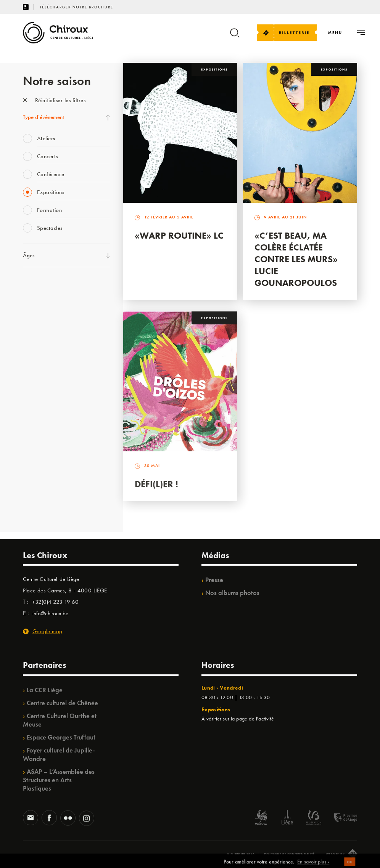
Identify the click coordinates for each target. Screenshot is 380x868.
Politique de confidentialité (289, 854)
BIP (27, 380)
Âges (29, 255)
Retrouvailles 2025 (45, 505)
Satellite (32, 364)
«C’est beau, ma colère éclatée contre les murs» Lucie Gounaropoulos (296, 259)
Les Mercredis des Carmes (52, 318)
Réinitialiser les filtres (54, 100)
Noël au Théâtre (41, 474)
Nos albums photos (232, 593)
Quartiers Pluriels (42, 427)
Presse (214, 580)
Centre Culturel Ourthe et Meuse (60, 720)
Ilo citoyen (35, 443)
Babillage (34, 349)
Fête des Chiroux (42, 286)
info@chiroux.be (50, 613)
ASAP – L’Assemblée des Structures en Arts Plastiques (59, 780)
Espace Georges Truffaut (61, 737)
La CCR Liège (45, 690)
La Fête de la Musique (48, 302)
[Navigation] (335, 33)
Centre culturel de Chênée (62, 703)
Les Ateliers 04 (40, 396)
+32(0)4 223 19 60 (55, 602)
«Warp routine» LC (179, 235)
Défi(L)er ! (156, 484)
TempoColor (37, 458)
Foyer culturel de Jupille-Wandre (59, 754)
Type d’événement (43, 117)
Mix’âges (33, 333)
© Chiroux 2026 (241, 854)
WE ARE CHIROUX (45, 489)
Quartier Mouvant (44, 411)
